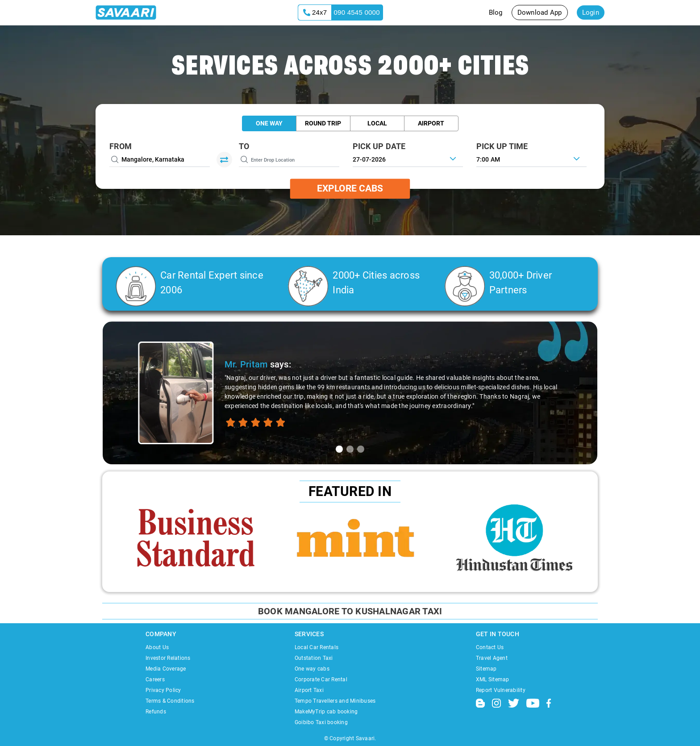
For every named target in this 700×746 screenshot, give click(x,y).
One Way (269, 123)
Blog (496, 13)
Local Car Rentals (317, 647)
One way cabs (312, 669)
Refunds (156, 712)
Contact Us (490, 647)
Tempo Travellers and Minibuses (335, 701)
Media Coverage (166, 669)
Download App (540, 13)
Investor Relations (168, 658)
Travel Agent (492, 658)
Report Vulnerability (501, 690)
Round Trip (323, 123)
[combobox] (531, 158)
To (244, 146)
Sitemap (486, 669)
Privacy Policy (163, 690)
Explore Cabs (350, 188)
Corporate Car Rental (321, 679)
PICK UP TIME (502, 146)
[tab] (339, 449)
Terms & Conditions (170, 701)
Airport (431, 123)
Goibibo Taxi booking (321, 722)
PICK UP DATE (379, 146)
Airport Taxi (309, 690)
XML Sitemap (493, 679)
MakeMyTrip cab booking (326, 712)
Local (377, 123)
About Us (157, 647)
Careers (155, 679)
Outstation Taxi (314, 658)
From (121, 146)
